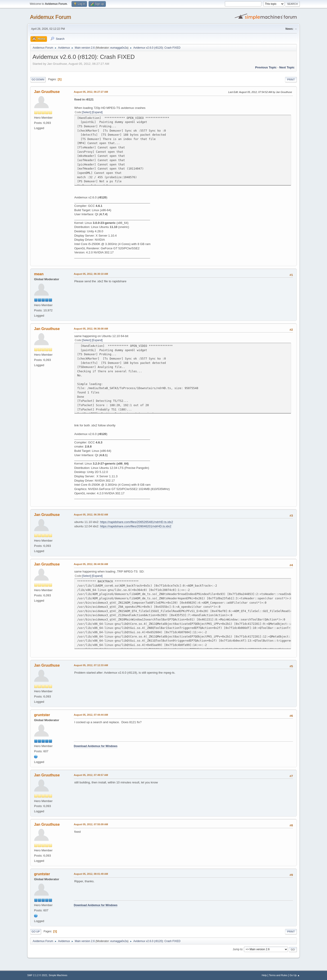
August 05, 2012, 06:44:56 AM (91, 564)
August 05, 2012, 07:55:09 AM (91, 824)
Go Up (36, 932)
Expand (97, 112)
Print (291, 80)
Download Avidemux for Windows (96, 746)
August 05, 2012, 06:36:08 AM (91, 329)
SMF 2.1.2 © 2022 (37, 975)
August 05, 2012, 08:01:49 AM (91, 874)
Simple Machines (58, 975)
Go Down (38, 80)
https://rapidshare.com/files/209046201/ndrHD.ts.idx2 (136, 526)
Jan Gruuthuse (47, 92)
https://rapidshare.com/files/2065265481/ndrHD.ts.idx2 (136, 522)
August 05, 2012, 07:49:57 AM (91, 775)
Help (264, 975)
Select (86, 112)
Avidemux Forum (51, 17)
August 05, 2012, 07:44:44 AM (91, 715)
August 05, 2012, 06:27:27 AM (91, 92)
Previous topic (266, 67)
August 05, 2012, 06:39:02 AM (91, 515)
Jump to (238, 949)
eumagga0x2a (119, 48)
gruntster (42, 715)
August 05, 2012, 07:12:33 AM (91, 665)
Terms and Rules (278, 975)
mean (39, 274)
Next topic (287, 67)
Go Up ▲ (295, 975)
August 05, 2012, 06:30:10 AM (91, 274)
